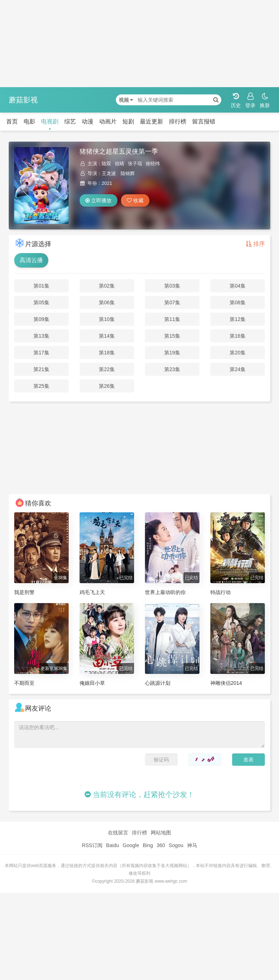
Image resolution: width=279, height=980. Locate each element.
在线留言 (118, 833)
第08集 (238, 302)
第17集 (41, 353)
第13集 (41, 336)
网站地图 (161, 833)
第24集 (238, 369)
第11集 (172, 319)
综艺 (70, 121)
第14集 (107, 336)
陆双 (106, 164)
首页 (12, 121)
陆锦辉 (128, 173)
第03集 (172, 286)
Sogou (176, 845)
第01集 (41, 286)
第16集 (238, 336)
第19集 (172, 353)
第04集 (238, 286)
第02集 (107, 286)
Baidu (113, 845)
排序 (255, 244)
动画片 (108, 121)
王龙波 (109, 173)
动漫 (88, 121)
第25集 (41, 386)
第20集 (238, 353)
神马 (192, 845)
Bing (148, 845)
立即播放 (98, 200)
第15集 (172, 336)
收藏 (135, 200)
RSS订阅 (92, 845)
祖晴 (120, 164)
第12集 (238, 319)
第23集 (172, 369)
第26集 (107, 386)
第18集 (107, 353)
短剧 (128, 121)
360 (161, 845)
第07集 (172, 302)
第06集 (107, 302)
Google (131, 845)
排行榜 (178, 121)
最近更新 (151, 121)
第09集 (41, 319)
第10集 (107, 319)
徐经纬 (153, 164)
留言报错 (204, 121)
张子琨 (135, 164)
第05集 (41, 302)
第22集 (107, 369)
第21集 (41, 369)
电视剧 (50, 121)
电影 (29, 121)
